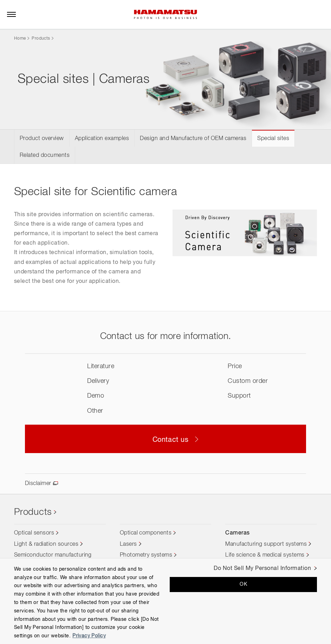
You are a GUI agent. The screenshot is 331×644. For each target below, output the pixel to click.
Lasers (128, 544)
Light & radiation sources (46, 544)
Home (20, 39)
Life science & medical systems (265, 555)
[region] (165, 601)
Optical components (146, 533)
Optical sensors (34, 533)
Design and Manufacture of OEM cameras (193, 139)
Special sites (273, 139)
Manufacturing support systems (266, 544)
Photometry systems (146, 555)
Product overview (42, 139)
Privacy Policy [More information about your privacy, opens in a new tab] (89, 636)
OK (243, 584)
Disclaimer (38, 484)
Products (41, 39)
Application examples (102, 139)
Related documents (45, 155)
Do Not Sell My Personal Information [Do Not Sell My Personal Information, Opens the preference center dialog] (262, 569)
